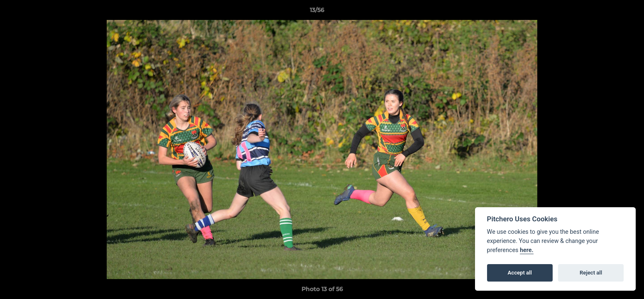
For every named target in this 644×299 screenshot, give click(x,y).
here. (527, 250)
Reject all (591, 273)
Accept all (520, 273)
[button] (609, 12)
